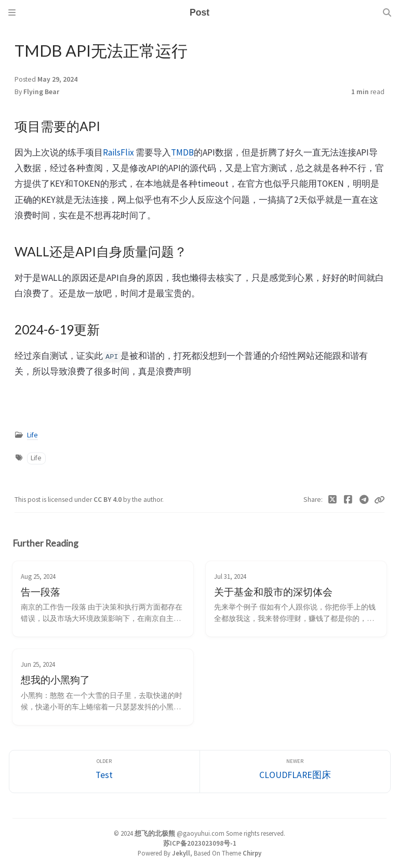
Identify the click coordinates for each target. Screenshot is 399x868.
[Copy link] (379, 500)
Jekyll (181, 853)
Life (32, 435)
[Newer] (295, 772)
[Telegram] (364, 500)
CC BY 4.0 (108, 500)
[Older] (104, 772)
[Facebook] (348, 500)
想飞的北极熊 (155, 833)
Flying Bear (41, 92)
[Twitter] (333, 500)
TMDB (182, 152)
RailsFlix (118, 152)
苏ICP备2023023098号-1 (200, 843)
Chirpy (252, 853)
